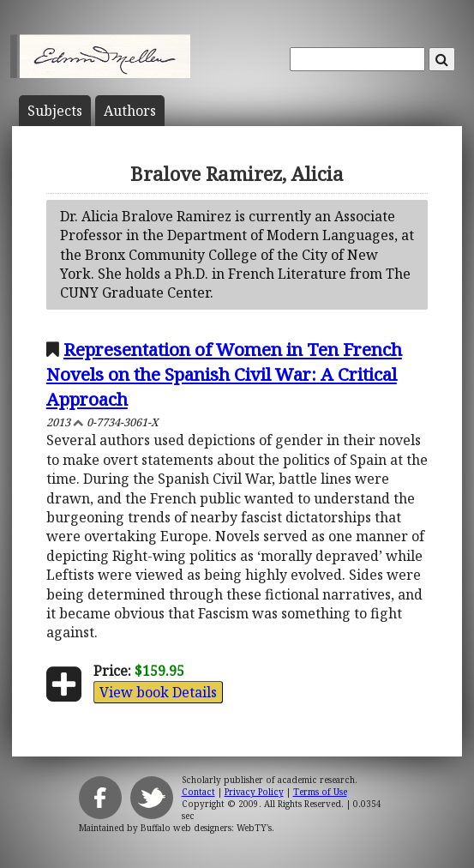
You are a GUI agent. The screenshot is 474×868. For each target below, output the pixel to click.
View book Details (158, 692)
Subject (55, 111)
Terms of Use (320, 792)
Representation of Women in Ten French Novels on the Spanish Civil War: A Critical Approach (224, 374)
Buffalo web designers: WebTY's (206, 828)
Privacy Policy (254, 792)
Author (130, 111)
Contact (198, 792)
